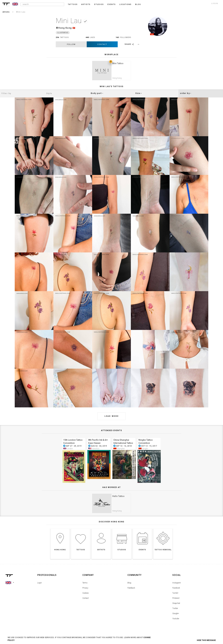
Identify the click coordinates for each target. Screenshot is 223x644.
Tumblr (175, 596)
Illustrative (63, 33)
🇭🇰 (74, 28)
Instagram (177, 586)
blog (138, 4)
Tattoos (73, 4)
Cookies (86, 596)
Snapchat (176, 606)
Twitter (175, 611)
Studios (99, 4)
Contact (102, 44)
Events (112, 4)
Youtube (176, 622)
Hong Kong (65, 28)
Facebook (176, 591)
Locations (125, 4)
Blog (129, 586)
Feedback (131, 591)
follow (71, 44)
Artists (86, 4)
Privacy (85, 591)
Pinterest (176, 601)
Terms (85, 586)
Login (40, 586)
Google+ (176, 617)
